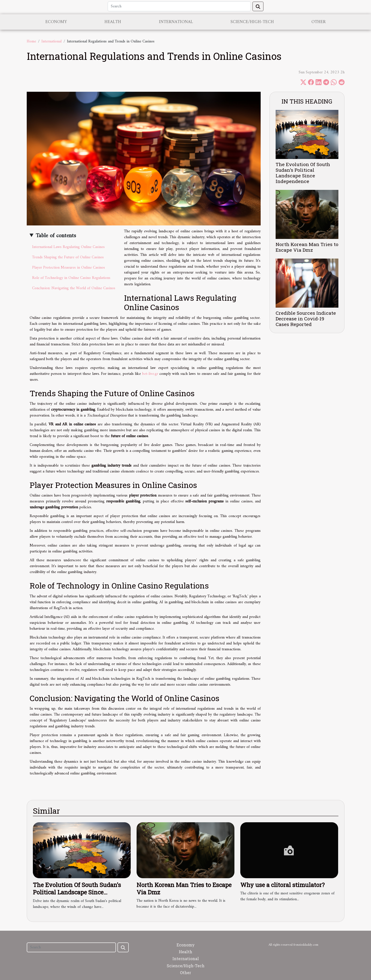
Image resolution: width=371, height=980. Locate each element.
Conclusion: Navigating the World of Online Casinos (74, 288)
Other (319, 22)
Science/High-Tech (252, 22)
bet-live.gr (150, 374)
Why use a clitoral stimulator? (282, 885)
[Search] (179, 6)
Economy (56, 22)
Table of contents (56, 236)
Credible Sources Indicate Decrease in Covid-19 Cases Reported (306, 319)
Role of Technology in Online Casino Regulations (71, 278)
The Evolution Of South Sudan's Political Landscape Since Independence (303, 173)
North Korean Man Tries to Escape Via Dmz (307, 247)
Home (31, 41)
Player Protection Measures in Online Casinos (69, 268)
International (176, 22)
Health (113, 22)
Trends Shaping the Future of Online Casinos (68, 257)
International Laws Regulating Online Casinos (68, 247)
